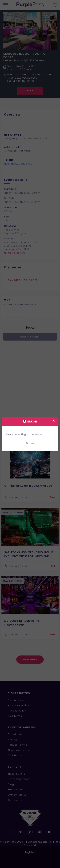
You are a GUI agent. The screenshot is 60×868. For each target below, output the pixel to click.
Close (30, 443)
